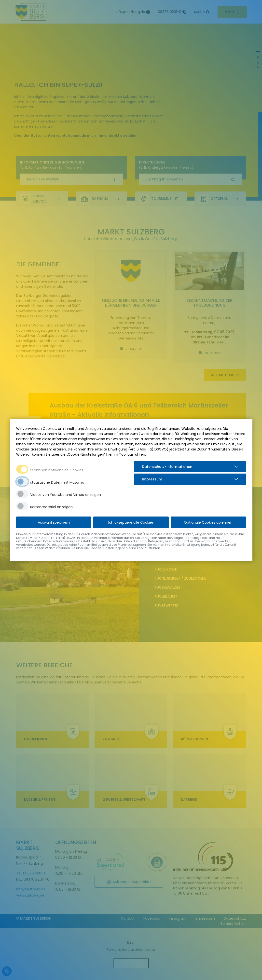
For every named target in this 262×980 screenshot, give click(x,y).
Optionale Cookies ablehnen (208, 522)
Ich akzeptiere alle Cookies (131, 522)
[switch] (22, 482)
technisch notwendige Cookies (57, 470)
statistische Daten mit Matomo (57, 482)
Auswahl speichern (54, 522)
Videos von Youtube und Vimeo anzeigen (66, 495)
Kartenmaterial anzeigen (51, 507)
